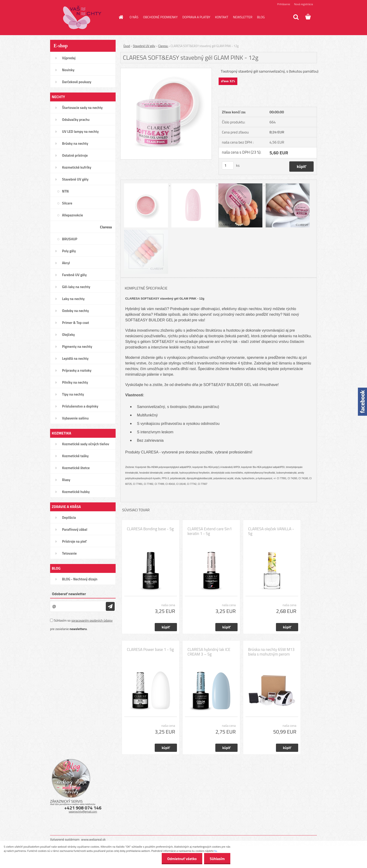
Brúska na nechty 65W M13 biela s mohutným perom (271, 652)
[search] (296, 17)
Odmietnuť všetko (181, 859)
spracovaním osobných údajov (92, 620)
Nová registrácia (303, 4)
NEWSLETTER (243, 17)
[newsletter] (110, 606)
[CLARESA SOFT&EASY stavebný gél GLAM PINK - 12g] (166, 70)
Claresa (163, 46)
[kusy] (228, 165)
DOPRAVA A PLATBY (196, 17)
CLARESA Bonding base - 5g (150, 529)
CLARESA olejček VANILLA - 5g (271, 531)
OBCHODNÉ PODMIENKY (160, 17)
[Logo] (82, 17)
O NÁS (134, 17)
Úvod (127, 46)
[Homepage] (121, 17)
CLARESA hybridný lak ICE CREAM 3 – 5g (209, 652)
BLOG (261, 17)
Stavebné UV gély (144, 46)
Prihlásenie (284, 4)
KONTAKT (222, 17)
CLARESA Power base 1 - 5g (150, 649)
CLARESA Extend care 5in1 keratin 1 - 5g (210, 531)
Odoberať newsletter (69, 594)
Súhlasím (217, 859)
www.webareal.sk (94, 839)
